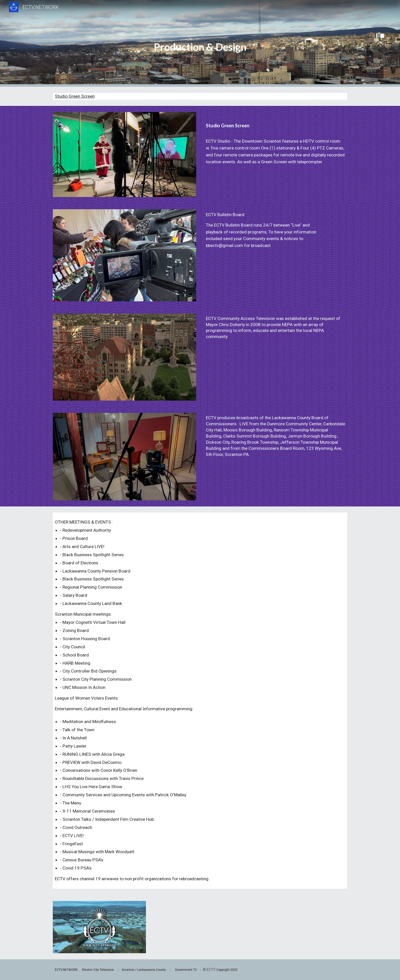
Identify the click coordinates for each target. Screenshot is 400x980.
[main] (200, 44)
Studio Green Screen (75, 96)
